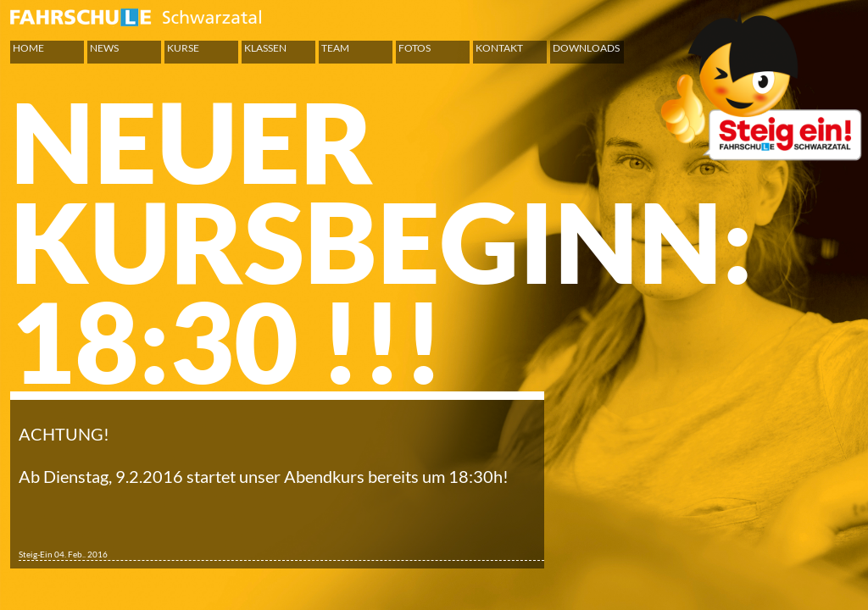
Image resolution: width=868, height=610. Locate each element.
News (104, 48)
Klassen (265, 48)
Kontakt (499, 48)
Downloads (586, 48)
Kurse (183, 48)
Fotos (415, 48)
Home (28, 48)
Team (335, 48)
